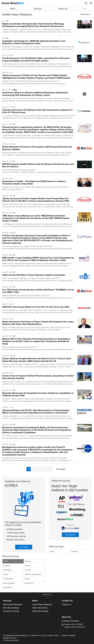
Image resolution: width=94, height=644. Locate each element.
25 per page (61, 469)
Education (7, 566)
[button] (86, 3)
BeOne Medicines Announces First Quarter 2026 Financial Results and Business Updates (37, 148)
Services (7, 601)
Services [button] (38, 9)
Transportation (8, 579)
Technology (7, 570)
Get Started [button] (24, 547)
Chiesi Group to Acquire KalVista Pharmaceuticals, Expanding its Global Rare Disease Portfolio (38, 377)
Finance (27, 566)
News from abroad (40, 611)
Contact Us (67, 601)
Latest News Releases (42, 604)
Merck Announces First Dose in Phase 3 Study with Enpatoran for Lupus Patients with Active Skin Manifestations (38, 323)
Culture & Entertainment (33, 574)
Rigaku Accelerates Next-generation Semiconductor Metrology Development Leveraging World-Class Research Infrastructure (33, 25)
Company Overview (70, 621)
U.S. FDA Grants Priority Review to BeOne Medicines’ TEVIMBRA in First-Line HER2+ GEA (38, 291)
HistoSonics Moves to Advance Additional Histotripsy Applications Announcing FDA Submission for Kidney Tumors (35, 94)
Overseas (75, 552)
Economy (28, 561)
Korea (52, 552)
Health (6, 561)
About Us (66, 617)
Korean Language (68, 635)
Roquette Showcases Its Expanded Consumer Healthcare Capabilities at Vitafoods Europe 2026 (38, 394)
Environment (29, 583)
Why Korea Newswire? (13, 604)
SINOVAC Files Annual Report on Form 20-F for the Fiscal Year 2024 (36, 307)
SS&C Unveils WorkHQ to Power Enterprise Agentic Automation (34, 275)
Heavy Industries (9, 583)
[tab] (18, 601)
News (35, 601)
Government (8, 587)
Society (27, 579)
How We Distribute (11, 608)
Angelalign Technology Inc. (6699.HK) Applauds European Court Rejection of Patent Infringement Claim (34, 42)
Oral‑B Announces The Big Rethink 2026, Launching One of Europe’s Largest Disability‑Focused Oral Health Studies (36, 59)
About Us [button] (63, 9)
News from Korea (40, 608)
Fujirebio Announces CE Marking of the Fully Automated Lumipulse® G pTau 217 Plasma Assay (37, 111)
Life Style (28, 570)
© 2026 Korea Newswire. (11, 640)
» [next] (50, 469)
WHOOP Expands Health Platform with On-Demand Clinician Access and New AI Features (38, 165)
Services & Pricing (11, 611)
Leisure (6, 574)
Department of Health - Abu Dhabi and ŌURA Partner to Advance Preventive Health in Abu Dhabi (34, 183)
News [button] (12, 9)
